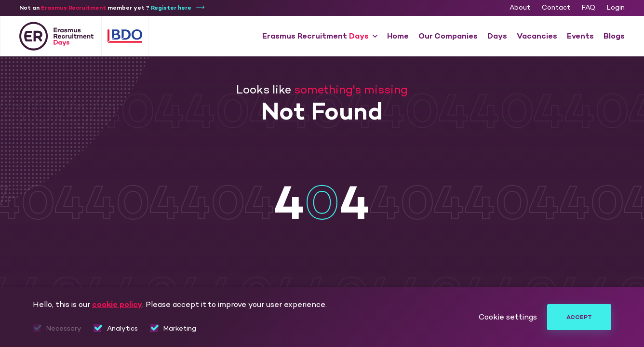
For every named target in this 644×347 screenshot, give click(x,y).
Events (580, 36)
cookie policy (117, 304)
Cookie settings (508, 317)
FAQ (589, 7)
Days (497, 36)
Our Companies (448, 36)
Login (616, 7)
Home (398, 36)
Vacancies (537, 36)
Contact (556, 7)
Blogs (614, 36)
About (520, 7)
